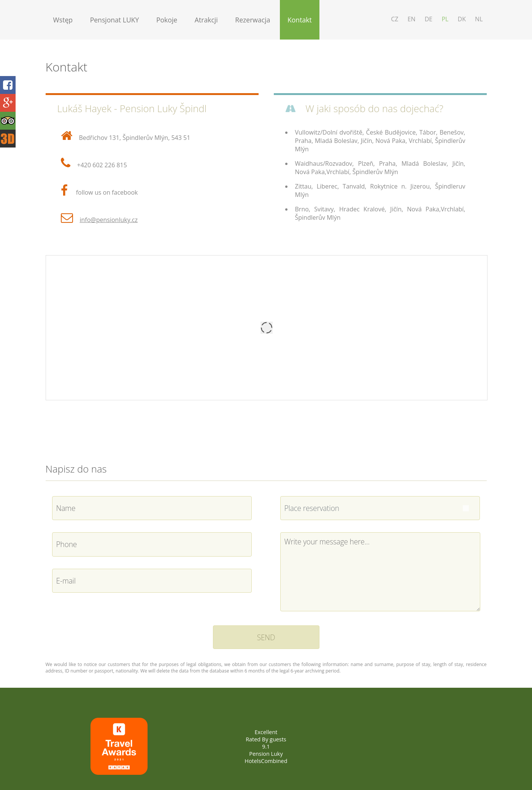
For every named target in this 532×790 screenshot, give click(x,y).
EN (412, 19)
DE (429, 19)
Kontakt (300, 20)
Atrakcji (206, 20)
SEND (266, 637)
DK (462, 19)
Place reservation (312, 508)
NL (479, 19)
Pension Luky (266, 754)
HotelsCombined (266, 761)
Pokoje (167, 20)
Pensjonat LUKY (115, 20)
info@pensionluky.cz (109, 220)
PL (445, 19)
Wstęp (63, 20)
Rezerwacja (253, 20)
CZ (395, 19)
